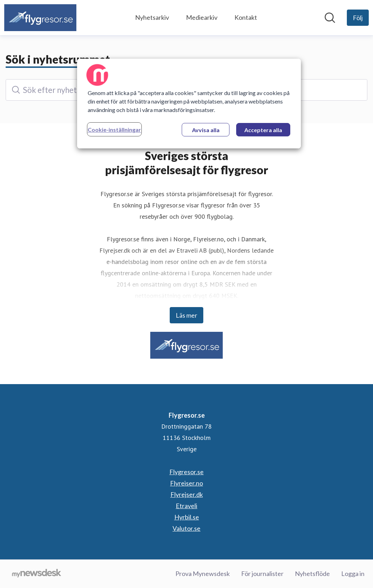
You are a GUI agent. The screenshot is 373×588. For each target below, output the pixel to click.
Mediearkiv (202, 17)
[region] (189, 104)
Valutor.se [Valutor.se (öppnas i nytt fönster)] (186, 528)
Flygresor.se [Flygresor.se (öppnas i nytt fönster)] (186, 472)
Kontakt (246, 17)
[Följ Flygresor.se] (358, 18)
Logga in (353, 574)
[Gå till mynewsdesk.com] (37, 574)
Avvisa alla (206, 130)
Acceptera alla (263, 130)
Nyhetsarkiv (152, 17)
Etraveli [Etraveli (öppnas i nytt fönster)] (186, 506)
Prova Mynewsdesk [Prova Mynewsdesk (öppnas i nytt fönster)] (203, 574)
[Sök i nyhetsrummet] (330, 18)
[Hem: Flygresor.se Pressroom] (40, 18)
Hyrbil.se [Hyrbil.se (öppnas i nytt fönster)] (187, 517)
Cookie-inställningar (114, 130)
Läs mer (186, 315)
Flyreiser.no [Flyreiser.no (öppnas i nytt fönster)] (186, 483)
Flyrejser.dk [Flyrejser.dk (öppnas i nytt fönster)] (187, 494)
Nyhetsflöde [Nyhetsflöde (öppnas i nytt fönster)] (312, 574)
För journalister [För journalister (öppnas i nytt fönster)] (262, 574)
